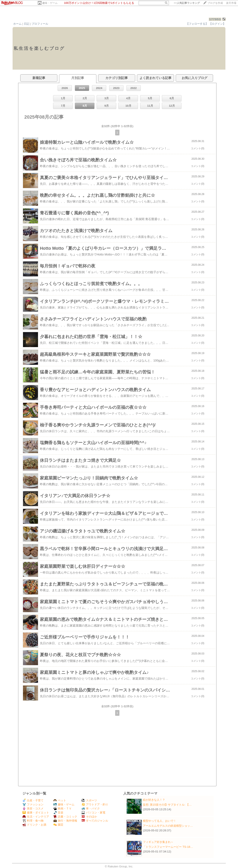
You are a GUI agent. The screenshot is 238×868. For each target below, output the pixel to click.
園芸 (58, 825)
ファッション (33, 804)
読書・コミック (65, 817)
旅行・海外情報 (65, 821)
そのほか (89, 817)
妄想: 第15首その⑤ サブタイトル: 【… (167, 805)
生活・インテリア (36, 817)
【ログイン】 (217, 24)
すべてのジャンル (95, 821)
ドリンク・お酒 (34, 825)
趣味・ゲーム (50, 3)
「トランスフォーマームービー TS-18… (168, 847)
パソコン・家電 (93, 813)
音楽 (58, 813)
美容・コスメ (33, 808)
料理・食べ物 (33, 821)
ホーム (17, 24)
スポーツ (89, 800)
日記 (27, 24)
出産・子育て (33, 800)
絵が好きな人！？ (154, 800)
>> (187, 3)
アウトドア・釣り (95, 804)
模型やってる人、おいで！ (160, 821)
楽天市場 (231, 3)
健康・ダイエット (36, 813)
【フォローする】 (197, 24)
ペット (60, 800)
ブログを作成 (215, 3)
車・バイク (91, 808)
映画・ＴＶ (62, 808)
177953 (215, 19)
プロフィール (40, 24)
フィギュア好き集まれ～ (158, 842)
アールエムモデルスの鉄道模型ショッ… (168, 826)
